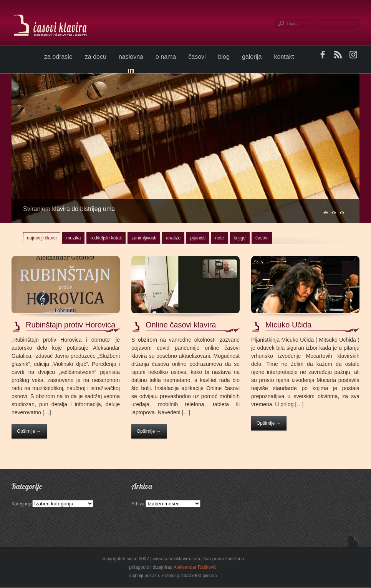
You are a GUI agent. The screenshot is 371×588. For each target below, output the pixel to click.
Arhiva (138, 504)
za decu (96, 57)
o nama (166, 57)
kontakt (284, 57)
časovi (197, 57)
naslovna (131, 57)
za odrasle (58, 57)
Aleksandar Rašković (195, 567)
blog (224, 57)
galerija (252, 57)
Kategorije (22, 504)
